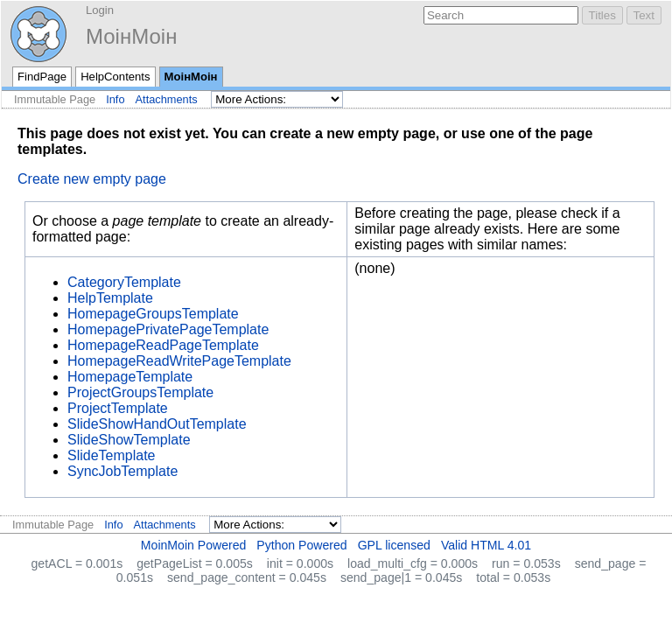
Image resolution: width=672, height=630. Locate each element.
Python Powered (301, 545)
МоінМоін (131, 36)
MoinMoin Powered (194, 545)
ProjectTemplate (118, 408)
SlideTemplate (112, 455)
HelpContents (115, 77)
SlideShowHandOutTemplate (157, 424)
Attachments (167, 99)
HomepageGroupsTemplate (153, 314)
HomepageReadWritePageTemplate (179, 361)
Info (115, 99)
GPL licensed (394, 545)
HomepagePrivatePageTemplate (168, 329)
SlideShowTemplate (129, 440)
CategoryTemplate (124, 282)
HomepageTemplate (130, 377)
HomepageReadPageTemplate (163, 345)
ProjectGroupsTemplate (140, 392)
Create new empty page (92, 179)
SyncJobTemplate (122, 471)
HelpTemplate (110, 298)
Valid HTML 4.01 (486, 545)
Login (100, 10)
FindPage (42, 77)
